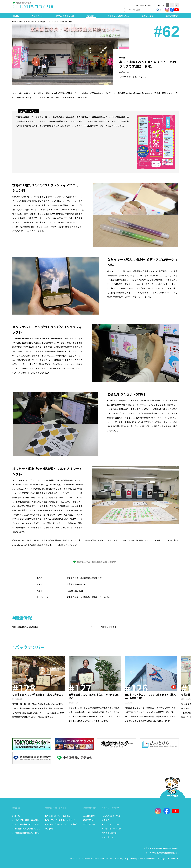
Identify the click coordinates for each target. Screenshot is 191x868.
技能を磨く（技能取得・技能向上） (61, 820)
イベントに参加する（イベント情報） (62, 824)
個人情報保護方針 (109, 833)
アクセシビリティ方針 (111, 829)
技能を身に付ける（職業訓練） (26, 627)
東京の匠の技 (89, 816)
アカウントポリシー (110, 824)
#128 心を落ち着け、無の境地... (26, 820)
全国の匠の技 (89, 824)
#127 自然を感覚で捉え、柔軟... (26, 824)
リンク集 (49, 829)
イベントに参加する (108, 627)
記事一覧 (16, 816)
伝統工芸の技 (89, 820)
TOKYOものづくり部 (111, 816)
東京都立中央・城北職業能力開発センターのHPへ (88, 597)
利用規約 (105, 820)
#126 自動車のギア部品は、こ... (26, 829)
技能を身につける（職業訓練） (59, 816)
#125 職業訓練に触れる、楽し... (26, 833)
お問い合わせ (107, 837)
